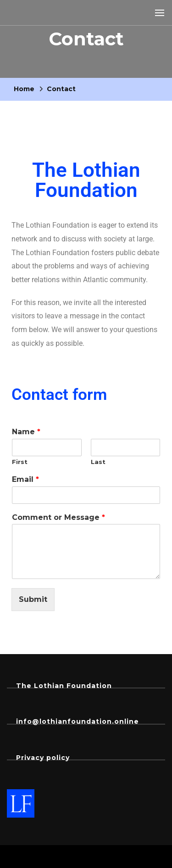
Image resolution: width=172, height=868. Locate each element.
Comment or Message (58, 517)
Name (26, 432)
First (20, 462)
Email (25, 479)
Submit (33, 599)
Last (98, 462)
